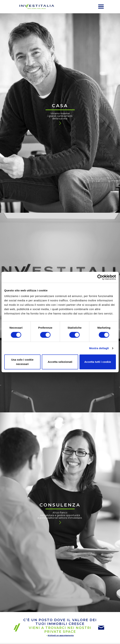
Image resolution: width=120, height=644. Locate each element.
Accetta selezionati (60, 362)
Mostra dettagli (99, 348)
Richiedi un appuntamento (61, 635)
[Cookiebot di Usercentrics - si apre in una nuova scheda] (100, 277)
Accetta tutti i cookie (98, 362)
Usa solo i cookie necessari (22, 362)
